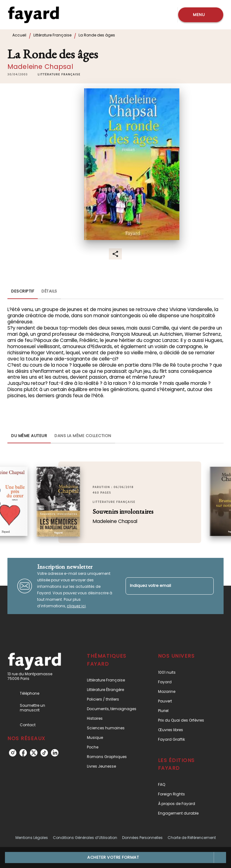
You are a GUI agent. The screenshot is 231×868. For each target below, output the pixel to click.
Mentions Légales (32, 838)
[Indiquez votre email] (162, 586)
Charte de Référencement (192, 838)
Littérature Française (52, 35)
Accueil (19, 35)
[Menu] (201, 15)
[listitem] (13, 753)
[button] (59, 74)
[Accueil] (33, 15)
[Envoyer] (206, 586)
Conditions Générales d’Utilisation (85, 838)
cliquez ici (76, 606)
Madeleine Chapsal (40, 67)
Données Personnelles (142, 838)
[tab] (23, 292)
